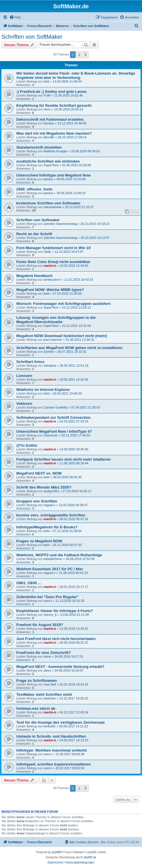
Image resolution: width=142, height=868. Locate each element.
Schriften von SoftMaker (32, 37)
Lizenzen (24, 376)
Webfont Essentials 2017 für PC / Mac (50, 569)
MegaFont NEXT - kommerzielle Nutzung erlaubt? (60, 667)
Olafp (47, 252)
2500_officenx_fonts (34, 189)
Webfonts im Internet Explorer (43, 390)
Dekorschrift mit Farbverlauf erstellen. (50, 119)
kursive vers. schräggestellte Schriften (51, 515)
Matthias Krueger (55, 151)
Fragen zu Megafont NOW (39, 541)
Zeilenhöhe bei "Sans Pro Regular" (47, 597)
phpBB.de (90, 857)
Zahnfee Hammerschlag (60, 224)
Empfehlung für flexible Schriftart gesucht (54, 105)
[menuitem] (15, 17)
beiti (46, 81)
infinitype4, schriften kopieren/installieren (54, 764)
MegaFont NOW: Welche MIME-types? (50, 290)
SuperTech (51, 165)
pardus (48, 179)
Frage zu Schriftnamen (37, 681)
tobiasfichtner (53, 559)
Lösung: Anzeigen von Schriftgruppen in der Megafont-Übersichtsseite (56, 320)
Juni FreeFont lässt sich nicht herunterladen (56, 639)
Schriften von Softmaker (38, 220)
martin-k (50, 266)
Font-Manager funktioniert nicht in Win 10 (53, 248)
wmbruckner (52, 280)
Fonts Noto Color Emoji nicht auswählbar (53, 262)
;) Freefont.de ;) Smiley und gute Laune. (52, 92)
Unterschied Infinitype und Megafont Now (53, 175)
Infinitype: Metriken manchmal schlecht (52, 750)
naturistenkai (52, 207)
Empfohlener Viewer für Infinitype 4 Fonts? (55, 611)
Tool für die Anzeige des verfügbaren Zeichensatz (61, 722)
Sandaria (50, 366)
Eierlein (49, 123)
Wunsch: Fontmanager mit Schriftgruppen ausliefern (63, 304)
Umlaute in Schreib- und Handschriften (51, 736)
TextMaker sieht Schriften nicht (44, 694)
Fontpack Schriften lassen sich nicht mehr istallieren (64, 459)
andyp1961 (51, 491)
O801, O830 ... (29, 583)
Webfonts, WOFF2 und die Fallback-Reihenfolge (59, 555)
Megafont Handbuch (34, 276)
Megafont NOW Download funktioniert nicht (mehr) (62, 336)
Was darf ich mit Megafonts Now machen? (54, 133)
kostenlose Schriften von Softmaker (48, 203)
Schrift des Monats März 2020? (44, 487)
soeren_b (50, 615)
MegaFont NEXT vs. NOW (39, 473)
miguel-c (49, 505)
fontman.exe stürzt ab (36, 708)
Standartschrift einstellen (39, 147)
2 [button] (79, 55)
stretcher (50, 698)
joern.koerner (53, 340)
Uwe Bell (50, 684)
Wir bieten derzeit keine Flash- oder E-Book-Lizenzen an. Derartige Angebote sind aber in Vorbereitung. (76, 75)
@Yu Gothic (27, 445)
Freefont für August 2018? (40, 625)
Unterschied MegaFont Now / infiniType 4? (54, 431)
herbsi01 (49, 726)
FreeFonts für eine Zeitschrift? (44, 653)
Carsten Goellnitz (55, 407)
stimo (47, 656)
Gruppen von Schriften (37, 501)
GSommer (51, 435)
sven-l (48, 601)
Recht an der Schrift (34, 234)
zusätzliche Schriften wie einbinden (48, 161)
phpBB (56, 852)
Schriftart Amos (30, 362)
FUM (47, 95)
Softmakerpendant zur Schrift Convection (53, 417)
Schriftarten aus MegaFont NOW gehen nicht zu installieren (69, 348)
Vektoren (24, 404)
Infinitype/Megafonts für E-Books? (47, 527)
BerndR (49, 137)
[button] (86, 55)
